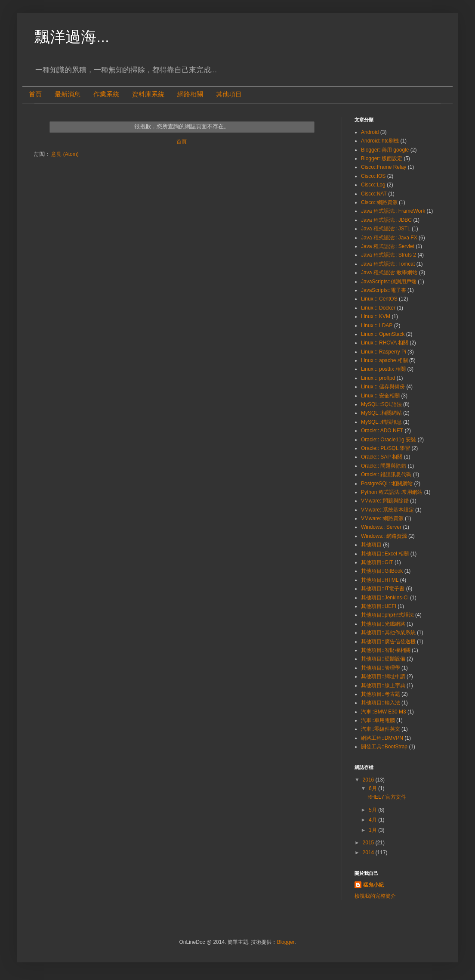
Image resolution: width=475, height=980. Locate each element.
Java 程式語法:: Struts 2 (389, 255)
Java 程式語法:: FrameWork (393, 211)
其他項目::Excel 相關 (385, 554)
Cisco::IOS (373, 176)
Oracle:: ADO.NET (382, 431)
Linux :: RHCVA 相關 (385, 343)
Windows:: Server (381, 527)
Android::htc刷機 (380, 141)
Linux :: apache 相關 (384, 360)
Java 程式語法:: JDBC (386, 220)
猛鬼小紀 (373, 885)
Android (370, 132)
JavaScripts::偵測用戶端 (389, 282)
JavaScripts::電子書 (384, 290)
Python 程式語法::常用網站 (392, 492)
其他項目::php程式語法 (387, 615)
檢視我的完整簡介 (375, 896)
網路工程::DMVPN (382, 738)
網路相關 (190, 94)
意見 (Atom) (65, 154)
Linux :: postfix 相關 (383, 369)
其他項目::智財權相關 (386, 650)
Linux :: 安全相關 (380, 396)
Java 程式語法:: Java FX (389, 238)
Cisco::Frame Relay (384, 167)
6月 (373, 788)
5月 (373, 810)
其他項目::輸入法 (381, 703)
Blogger (285, 942)
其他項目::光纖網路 (383, 624)
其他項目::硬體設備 (383, 659)
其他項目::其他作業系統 (388, 633)
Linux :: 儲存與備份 (383, 387)
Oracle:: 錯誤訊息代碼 (386, 474)
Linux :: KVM (376, 316)
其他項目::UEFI (379, 606)
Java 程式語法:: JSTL (386, 229)
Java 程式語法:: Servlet (388, 246)
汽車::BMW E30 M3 (384, 712)
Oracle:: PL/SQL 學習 (386, 448)
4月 (373, 820)
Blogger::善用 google (385, 150)
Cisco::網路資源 (379, 202)
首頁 (35, 94)
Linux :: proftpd (378, 378)
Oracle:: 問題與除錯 (384, 466)
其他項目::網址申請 (383, 676)
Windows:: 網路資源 (384, 536)
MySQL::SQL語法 (381, 404)
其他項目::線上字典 (383, 685)
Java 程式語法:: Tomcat (388, 264)
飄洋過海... (72, 37)
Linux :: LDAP (377, 326)
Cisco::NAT (374, 194)
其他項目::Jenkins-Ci (385, 598)
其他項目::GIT (377, 562)
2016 (369, 780)
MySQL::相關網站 (381, 413)
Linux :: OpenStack (383, 334)
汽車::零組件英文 (381, 729)
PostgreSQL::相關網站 (387, 484)
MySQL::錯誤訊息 (381, 422)
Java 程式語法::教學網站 (389, 273)
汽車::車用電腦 (378, 720)
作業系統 (106, 94)
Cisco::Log (373, 185)
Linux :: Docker (378, 308)
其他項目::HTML (380, 580)
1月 (373, 830)
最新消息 (68, 94)
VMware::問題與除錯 (385, 501)
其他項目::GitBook (382, 571)
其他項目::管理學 (381, 668)
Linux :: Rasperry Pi (384, 352)
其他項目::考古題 (381, 694)
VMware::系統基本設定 (387, 510)
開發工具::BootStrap (384, 747)
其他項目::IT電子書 (383, 589)
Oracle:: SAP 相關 (382, 457)
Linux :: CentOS (379, 299)
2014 (369, 853)
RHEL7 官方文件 (387, 797)
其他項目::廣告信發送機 (388, 642)
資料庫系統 (148, 94)
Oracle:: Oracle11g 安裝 (389, 440)
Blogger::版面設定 (382, 158)
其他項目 (229, 94)
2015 (369, 843)
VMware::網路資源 (382, 518)
